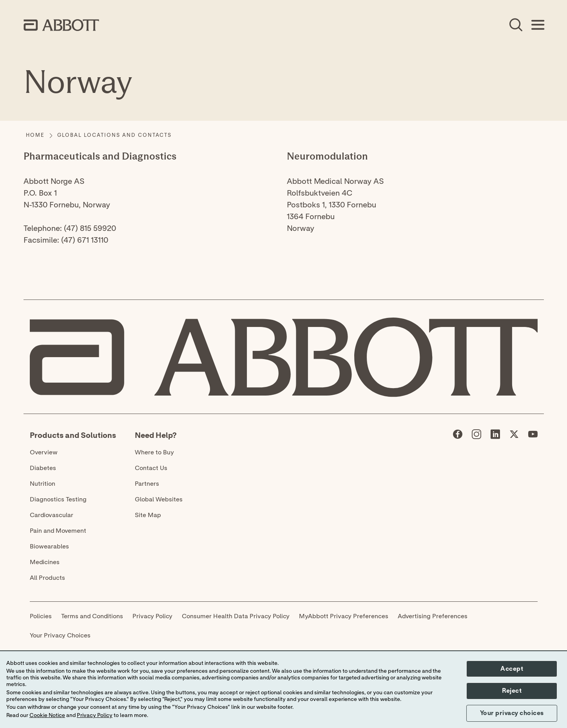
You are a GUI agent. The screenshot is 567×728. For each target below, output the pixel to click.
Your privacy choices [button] (512, 713)
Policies (41, 616)
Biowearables (49, 546)
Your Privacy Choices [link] (60, 635)
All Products (47, 578)
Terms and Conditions (92, 616)
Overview (44, 452)
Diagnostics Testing (58, 499)
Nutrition (43, 484)
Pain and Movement (58, 531)
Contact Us (151, 468)
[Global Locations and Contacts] (114, 136)
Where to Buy (154, 452)
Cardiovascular (52, 515)
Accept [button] (512, 669)
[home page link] (61, 25)
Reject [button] (512, 691)
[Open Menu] (538, 25)
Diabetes (43, 468)
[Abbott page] (458, 436)
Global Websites (159, 499)
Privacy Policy (152, 616)
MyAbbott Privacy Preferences (344, 616)
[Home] (35, 136)
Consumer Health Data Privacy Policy (236, 616)
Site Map (148, 515)
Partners (147, 484)
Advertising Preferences (433, 616)
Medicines (45, 562)
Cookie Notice (47, 715)
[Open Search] (516, 25)
